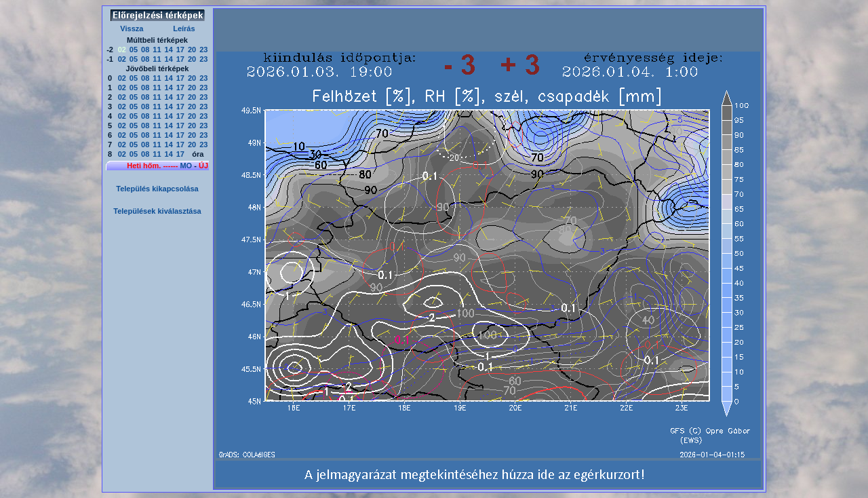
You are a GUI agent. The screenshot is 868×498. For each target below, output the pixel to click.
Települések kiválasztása (157, 211)
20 (192, 50)
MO (186, 166)
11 (157, 50)
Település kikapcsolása (157, 189)
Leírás (184, 28)
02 (122, 59)
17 (180, 50)
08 (145, 50)
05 (134, 50)
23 (203, 50)
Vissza (132, 28)
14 (169, 50)
